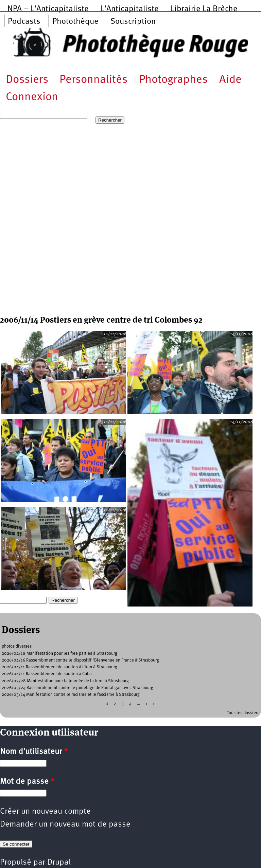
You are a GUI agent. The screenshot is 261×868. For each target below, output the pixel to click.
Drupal (59, 863)
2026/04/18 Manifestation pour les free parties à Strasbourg (59, 654)
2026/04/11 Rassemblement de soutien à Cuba (47, 674)
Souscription (133, 22)
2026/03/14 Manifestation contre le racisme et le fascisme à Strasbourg (71, 695)
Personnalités (93, 80)
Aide (230, 80)
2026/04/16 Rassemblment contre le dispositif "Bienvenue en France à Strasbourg (80, 660)
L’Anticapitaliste (130, 9)
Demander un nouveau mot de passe (65, 825)
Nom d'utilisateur (34, 752)
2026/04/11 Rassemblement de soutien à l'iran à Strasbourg (59, 667)
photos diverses (17, 646)
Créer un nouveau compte (45, 812)
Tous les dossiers (243, 713)
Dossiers (27, 80)
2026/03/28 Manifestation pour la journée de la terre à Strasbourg (65, 681)
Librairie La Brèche (204, 9)
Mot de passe (27, 782)
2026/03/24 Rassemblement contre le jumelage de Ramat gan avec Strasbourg (77, 688)
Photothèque (75, 22)
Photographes (173, 80)
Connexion (32, 97)
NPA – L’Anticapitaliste (48, 9)
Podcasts (24, 22)
